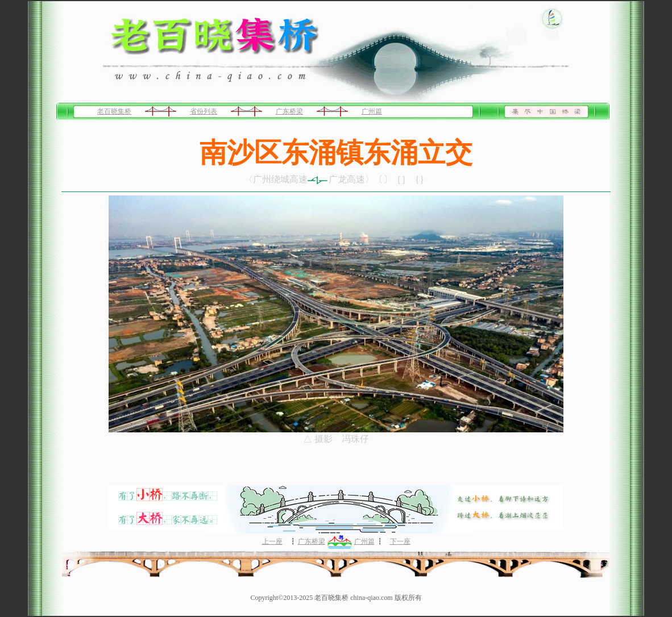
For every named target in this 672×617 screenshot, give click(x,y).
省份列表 (204, 111)
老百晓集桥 (114, 111)
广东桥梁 (289, 111)
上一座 (272, 541)
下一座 (400, 541)
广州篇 (372, 111)
